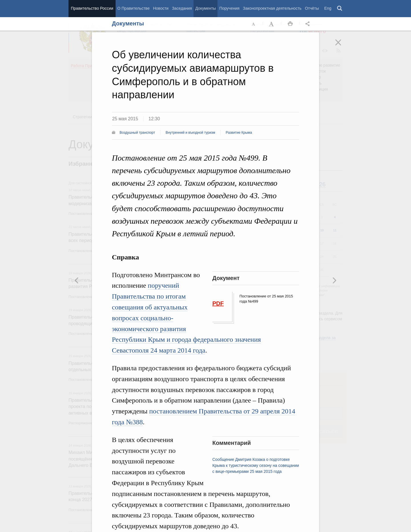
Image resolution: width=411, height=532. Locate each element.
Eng (328, 8)
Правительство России (92, 8)
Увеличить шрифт (272, 24)
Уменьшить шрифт (254, 24)
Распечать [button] (290, 24)
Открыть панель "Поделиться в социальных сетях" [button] (309, 24)
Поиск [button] (340, 9)
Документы (205, 8)
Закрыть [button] (342, 46)
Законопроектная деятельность (272, 8)
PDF (218, 303)
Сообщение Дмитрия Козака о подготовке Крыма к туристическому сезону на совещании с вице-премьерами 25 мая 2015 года (256, 465)
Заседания (182, 8)
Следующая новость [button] (77, 280)
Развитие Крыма (239, 133)
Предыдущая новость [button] (334, 280)
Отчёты (312, 8)
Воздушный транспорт (137, 133)
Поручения (229, 8)
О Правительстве (133, 8)
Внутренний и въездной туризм (190, 133)
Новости (161, 8)
